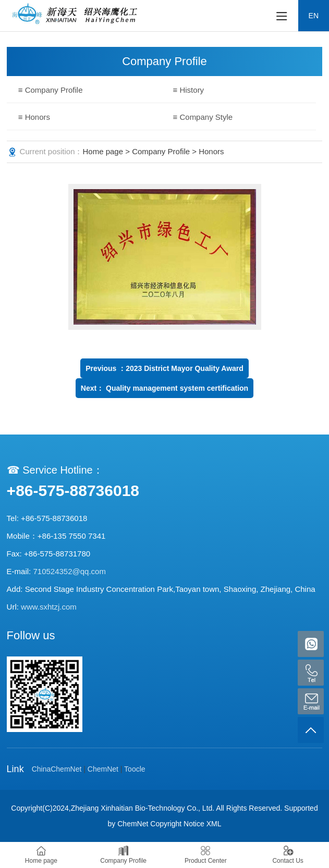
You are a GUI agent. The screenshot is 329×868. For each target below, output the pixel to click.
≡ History (189, 90)
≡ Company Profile (51, 90)
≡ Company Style (203, 117)
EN (314, 16)
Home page (103, 151)
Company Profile (161, 151)
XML (214, 824)
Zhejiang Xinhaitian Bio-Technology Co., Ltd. (143, 808)
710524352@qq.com (69, 571)
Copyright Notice (177, 824)
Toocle (135, 769)
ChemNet (103, 769)
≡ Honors (34, 117)
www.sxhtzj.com (49, 607)
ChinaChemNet (57, 769)
